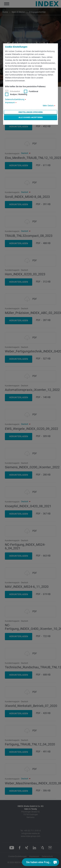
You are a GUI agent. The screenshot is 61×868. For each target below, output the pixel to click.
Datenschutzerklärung (15, 99)
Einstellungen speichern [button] (31, 112)
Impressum (10, 103)
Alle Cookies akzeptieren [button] (31, 117)
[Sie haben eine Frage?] (55, 862)
